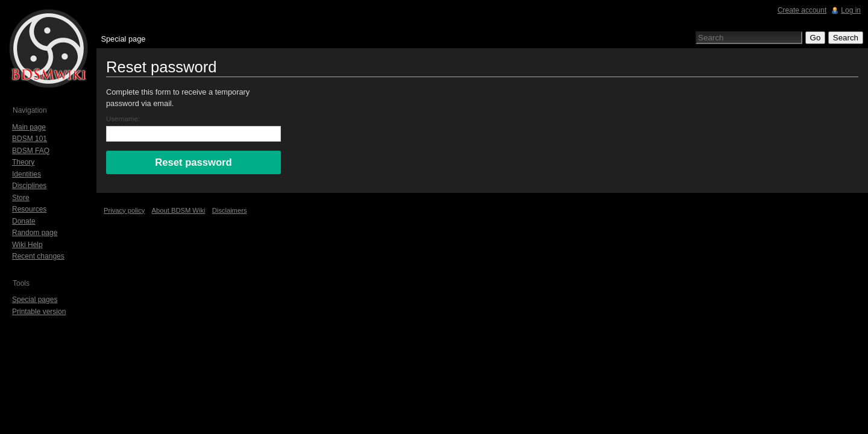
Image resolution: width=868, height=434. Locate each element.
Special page (123, 39)
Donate (24, 221)
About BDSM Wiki (179, 210)
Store (21, 198)
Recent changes (38, 256)
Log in (851, 10)
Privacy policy (124, 210)
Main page (29, 127)
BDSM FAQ (31, 151)
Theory (23, 162)
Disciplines (29, 186)
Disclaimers (230, 210)
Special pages (35, 300)
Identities (27, 174)
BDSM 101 (30, 139)
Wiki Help (27, 245)
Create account (802, 10)
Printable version (39, 312)
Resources (29, 209)
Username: (123, 119)
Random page (35, 233)
